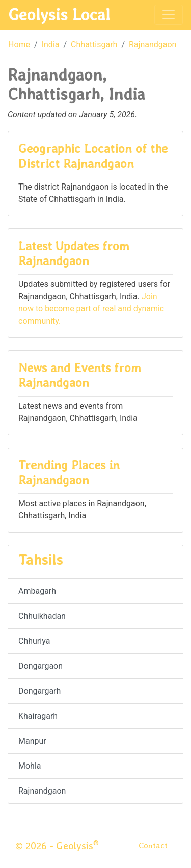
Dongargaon (40, 666)
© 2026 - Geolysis (57, 846)
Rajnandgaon (153, 45)
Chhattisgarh (94, 45)
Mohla (30, 766)
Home (19, 45)
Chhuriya (34, 641)
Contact (153, 845)
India (51, 45)
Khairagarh (38, 716)
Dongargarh (39, 691)
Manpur (32, 741)
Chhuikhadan (42, 616)
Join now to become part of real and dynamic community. (91, 309)
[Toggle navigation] (169, 15)
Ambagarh (37, 591)
